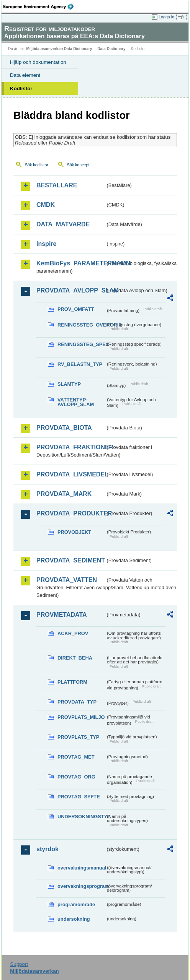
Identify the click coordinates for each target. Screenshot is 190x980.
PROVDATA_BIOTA (64, 428)
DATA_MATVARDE (63, 224)
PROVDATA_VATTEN (67, 580)
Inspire (46, 244)
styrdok (47, 849)
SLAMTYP (69, 384)
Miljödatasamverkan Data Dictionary (59, 49)
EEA (41, 7)
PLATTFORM (72, 682)
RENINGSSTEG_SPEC (81, 344)
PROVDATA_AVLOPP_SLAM (71, 290)
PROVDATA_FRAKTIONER (71, 447)
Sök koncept (78, 165)
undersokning (74, 919)
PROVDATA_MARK (64, 494)
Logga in (166, 17)
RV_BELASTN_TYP (80, 364)
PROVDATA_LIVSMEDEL (71, 474)
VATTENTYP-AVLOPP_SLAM (76, 402)
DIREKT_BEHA (75, 658)
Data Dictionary (111, 49)
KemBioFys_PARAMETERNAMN (71, 263)
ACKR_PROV (73, 633)
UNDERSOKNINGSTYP (81, 817)
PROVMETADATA (62, 615)
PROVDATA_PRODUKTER (71, 513)
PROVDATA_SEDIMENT (71, 560)
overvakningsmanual (81, 868)
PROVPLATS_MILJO (81, 717)
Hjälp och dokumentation (38, 62)
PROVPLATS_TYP (78, 737)
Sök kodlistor (37, 165)
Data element (25, 75)
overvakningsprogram (81, 886)
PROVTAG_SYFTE (79, 797)
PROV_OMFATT (76, 309)
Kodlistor (21, 89)
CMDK (46, 205)
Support (19, 964)
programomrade (76, 904)
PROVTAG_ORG (76, 777)
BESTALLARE (57, 185)
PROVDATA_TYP (77, 702)
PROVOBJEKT (74, 532)
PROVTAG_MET (76, 757)
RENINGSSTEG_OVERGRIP (81, 325)
